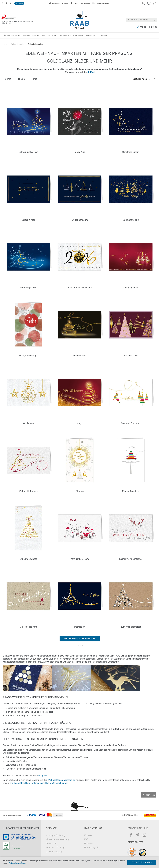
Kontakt (88, 835)
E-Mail (91, 72)
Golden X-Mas (28, 220)
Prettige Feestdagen (28, 356)
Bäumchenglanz (131, 220)
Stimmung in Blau (28, 288)
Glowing (80, 491)
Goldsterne (28, 423)
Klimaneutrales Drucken (21, 828)
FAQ (86, 839)
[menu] (79, 36)
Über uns (89, 844)
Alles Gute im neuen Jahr (80, 288)
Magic (80, 423)
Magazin (19, 3)
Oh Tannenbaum (80, 220)
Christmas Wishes (28, 559)
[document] (79, 863)
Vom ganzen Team (80, 559)
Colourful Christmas (131, 423)
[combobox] (142, 20)
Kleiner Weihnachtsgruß (131, 559)
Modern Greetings (131, 491)
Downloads (51, 844)
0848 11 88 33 (149, 27)
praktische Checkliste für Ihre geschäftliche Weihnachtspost (39, 783)
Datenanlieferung (54, 852)
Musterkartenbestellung (57, 839)
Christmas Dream (131, 152)
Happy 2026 (80, 152)
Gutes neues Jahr (28, 627)
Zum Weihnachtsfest (131, 627)
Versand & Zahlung (55, 847)
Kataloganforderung (56, 835)
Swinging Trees (131, 288)
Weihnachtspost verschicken (62, 780)
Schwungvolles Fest (28, 152)
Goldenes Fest (80, 356)
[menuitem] (12, 36)
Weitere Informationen (17, 863)
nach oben (150, 795)
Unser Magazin (92, 847)
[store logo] (80, 20)
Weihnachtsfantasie (28, 491)
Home (5, 44)
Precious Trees (131, 356)
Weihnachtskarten (18, 44)
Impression (80, 627)
